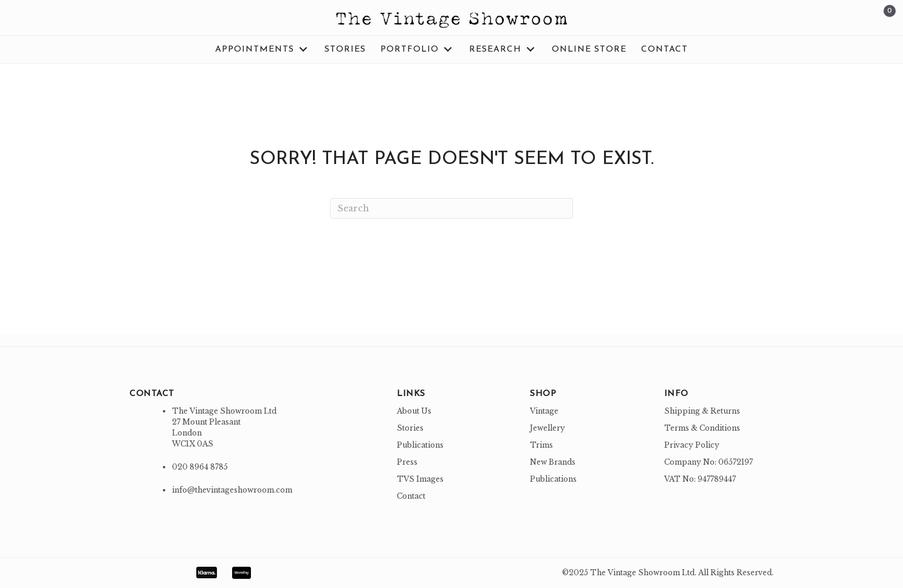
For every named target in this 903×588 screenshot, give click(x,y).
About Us (414, 411)
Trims (541, 445)
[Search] (451, 208)
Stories (410, 428)
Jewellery (548, 428)
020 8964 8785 (200, 467)
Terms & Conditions (702, 428)
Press (407, 462)
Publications (420, 445)
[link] (263, 50)
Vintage (544, 411)
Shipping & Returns (702, 411)
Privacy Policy (692, 445)
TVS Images (420, 479)
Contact (411, 496)
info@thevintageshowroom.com (232, 490)
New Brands (553, 462)
